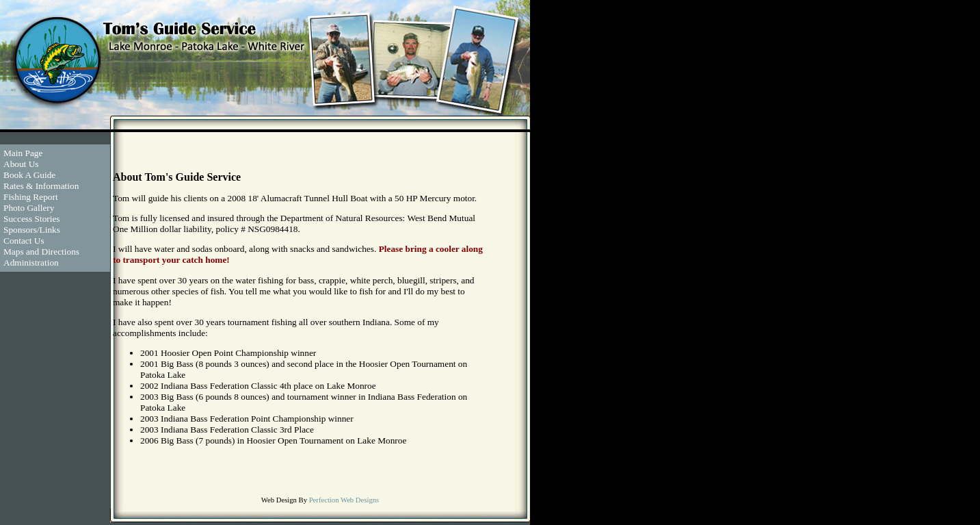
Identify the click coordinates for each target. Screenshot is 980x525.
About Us (21, 164)
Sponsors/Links (32, 230)
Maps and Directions (41, 252)
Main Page (23, 153)
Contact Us (24, 241)
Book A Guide (29, 175)
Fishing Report (31, 197)
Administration (31, 262)
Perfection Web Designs (344, 500)
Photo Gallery (29, 208)
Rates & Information (41, 186)
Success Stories (32, 219)
